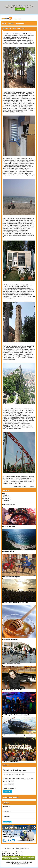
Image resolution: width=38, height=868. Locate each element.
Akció (4, 23)
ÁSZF (12, 864)
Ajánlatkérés (20, 23)
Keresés (7, 792)
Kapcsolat (17, 862)
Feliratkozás (7, 822)
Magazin (11, 23)
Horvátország (7, 498)
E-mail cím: (6, 817)
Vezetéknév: (7, 807)
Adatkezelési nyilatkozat (21, 864)
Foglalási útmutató (26, 862)
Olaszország (7, 497)
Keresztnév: (7, 812)
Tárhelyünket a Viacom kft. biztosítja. (13, 852)
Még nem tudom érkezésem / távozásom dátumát (19, 779)
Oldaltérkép (10, 862)
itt (22, 6)
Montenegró (7, 500)
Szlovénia (6, 495)
